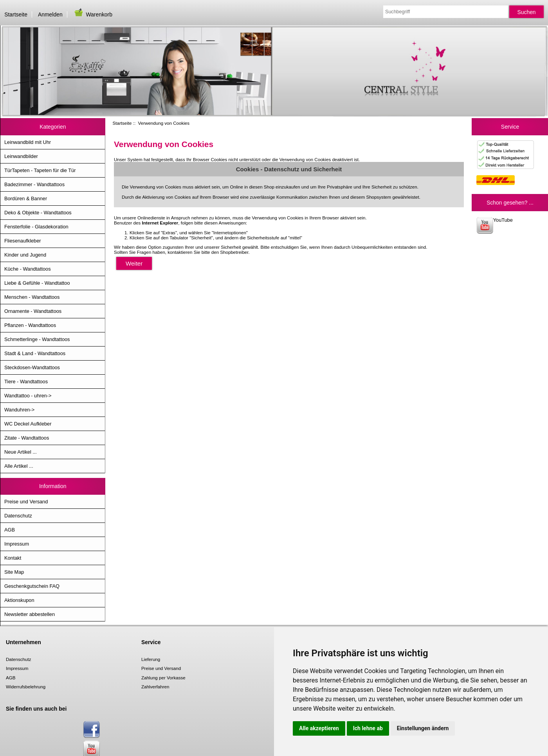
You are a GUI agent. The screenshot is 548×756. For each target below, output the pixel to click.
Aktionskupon (19, 600)
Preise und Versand (26, 502)
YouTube (495, 225)
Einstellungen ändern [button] (423, 728)
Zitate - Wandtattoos (27, 438)
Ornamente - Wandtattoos (33, 311)
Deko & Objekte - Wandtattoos (38, 213)
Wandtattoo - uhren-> (28, 396)
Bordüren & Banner (26, 198)
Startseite (16, 14)
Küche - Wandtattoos (28, 269)
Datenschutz (18, 516)
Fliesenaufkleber (23, 241)
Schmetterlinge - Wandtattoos (37, 339)
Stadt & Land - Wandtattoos (35, 353)
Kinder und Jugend (25, 255)
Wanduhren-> (19, 410)
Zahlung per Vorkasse (163, 678)
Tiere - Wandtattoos (26, 382)
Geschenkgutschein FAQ (32, 586)
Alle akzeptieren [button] (319, 728)
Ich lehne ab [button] (368, 728)
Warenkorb (93, 14)
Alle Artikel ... (19, 466)
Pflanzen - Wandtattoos (30, 325)
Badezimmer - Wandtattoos (34, 184)
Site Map (14, 572)
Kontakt (13, 558)
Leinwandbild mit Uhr (28, 142)
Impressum (17, 544)
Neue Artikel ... (21, 452)
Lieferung (151, 659)
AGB (10, 530)
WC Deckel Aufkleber (28, 424)
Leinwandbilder (21, 156)
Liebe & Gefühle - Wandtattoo (37, 283)
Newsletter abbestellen (30, 614)
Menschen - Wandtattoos (32, 297)
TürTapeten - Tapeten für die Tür (40, 170)
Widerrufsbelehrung (26, 687)
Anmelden (50, 14)
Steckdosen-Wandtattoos (32, 367)
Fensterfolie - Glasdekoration (36, 227)
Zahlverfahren (155, 687)
